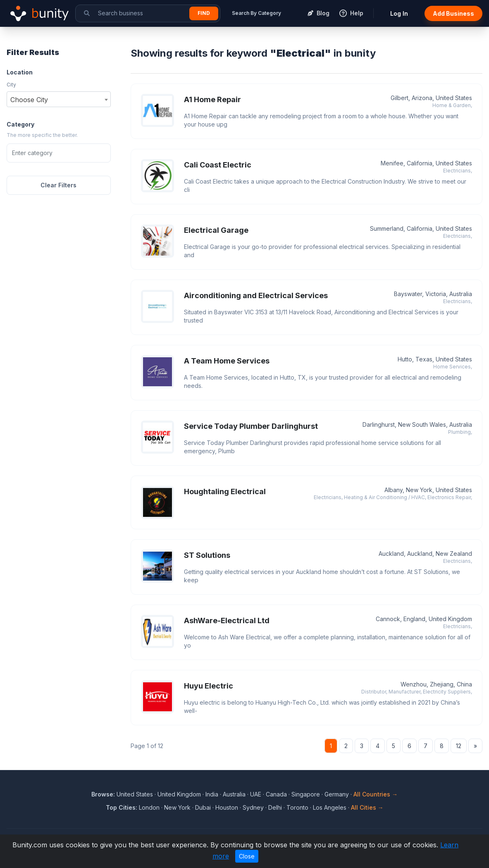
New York (177, 807)
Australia (234, 794)
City (11, 85)
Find (204, 13)
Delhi (275, 807)
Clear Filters (58, 185)
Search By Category (256, 13)
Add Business (453, 13)
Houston (227, 807)
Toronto (297, 807)
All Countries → (376, 794)
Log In (399, 13)
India (212, 794)
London (149, 807)
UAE (256, 794)
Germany (337, 794)
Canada (276, 794)
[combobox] (59, 99)
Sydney (253, 807)
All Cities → (367, 807)
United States (135, 794)
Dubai (203, 807)
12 (459, 746)
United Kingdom (179, 794)
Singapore (306, 794)
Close (247, 856)
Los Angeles (330, 807)
